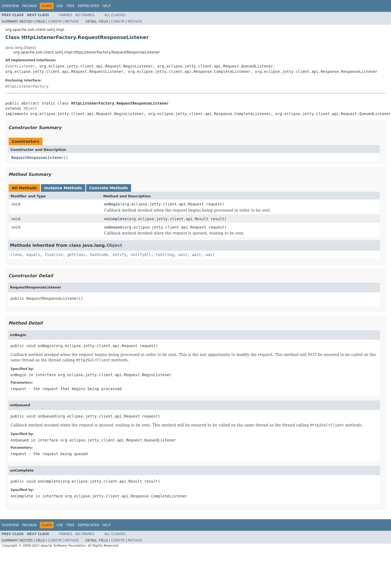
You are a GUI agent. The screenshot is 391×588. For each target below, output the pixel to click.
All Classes (115, 15)
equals (33, 255)
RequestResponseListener (37, 158)
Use (60, 6)
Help (107, 6)
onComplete (115, 219)
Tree (70, 6)
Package (29, 6)
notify (119, 255)
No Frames (85, 15)
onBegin (112, 204)
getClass (76, 255)
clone (16, 255)
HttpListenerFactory (27, 86)
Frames (66, 15)
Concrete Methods (109, 188)
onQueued (113, 227)
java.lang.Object (21, 48)
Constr (55, 22)
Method (72, 22)
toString (165, 255)
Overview (10, 6)
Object (30, 108)
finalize (53, 255)
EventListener (20, 66)
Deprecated (89, 6)
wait (183, 255)
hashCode (99, 255)
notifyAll (141, 255)
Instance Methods (63, 188)
